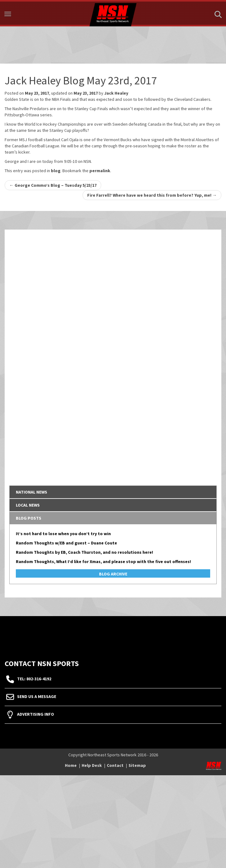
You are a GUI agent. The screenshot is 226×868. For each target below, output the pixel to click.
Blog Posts (29, 518)
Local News (28, 505)
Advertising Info (36, 714)
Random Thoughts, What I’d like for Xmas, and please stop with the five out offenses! (103, 562)
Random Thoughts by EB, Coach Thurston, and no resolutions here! (84, 552)
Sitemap (137, 765)
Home (71, 765)
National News (32, 492)
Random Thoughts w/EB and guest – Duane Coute (66, 543)
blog (56, 171)
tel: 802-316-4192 (34, 679)
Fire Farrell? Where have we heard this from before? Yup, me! (152, 195)
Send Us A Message (37, 696)
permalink (100, 171)
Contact (115, 765)
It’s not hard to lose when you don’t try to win (63, 534)
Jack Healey (116, 93)
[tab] (113, 492)
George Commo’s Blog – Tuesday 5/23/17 (53, 185)
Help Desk (92, 765)
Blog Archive (113, 574)
